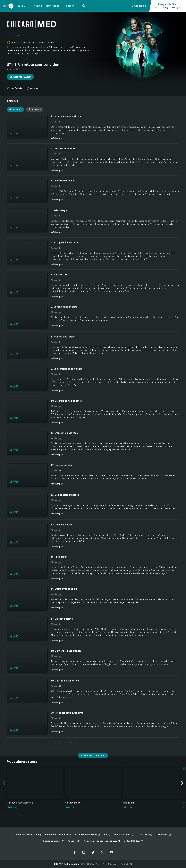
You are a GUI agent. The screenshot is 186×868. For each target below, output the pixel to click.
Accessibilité (145, 835)
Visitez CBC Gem (133, 841)
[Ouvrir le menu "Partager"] (33, 88)
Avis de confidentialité (87, 835)
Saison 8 (35, 110)
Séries (11, 35)
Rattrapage (53, 6)
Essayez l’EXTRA (20, 77)
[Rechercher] (84, 6)
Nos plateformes (124, 835)
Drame (20, 35)
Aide (107, 835)
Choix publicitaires (54, 841)
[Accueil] (15, 6)
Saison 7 (15, 110)
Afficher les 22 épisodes (93, 755)
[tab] (12, 101)
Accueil (38, 6)
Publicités (74, 841)
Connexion (137, 5)
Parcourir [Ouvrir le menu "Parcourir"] (71, 6)
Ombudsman (164, 835)
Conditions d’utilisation (28, 835)
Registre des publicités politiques (102, 841)
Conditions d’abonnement (58, 835)
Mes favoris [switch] (14, 88)
